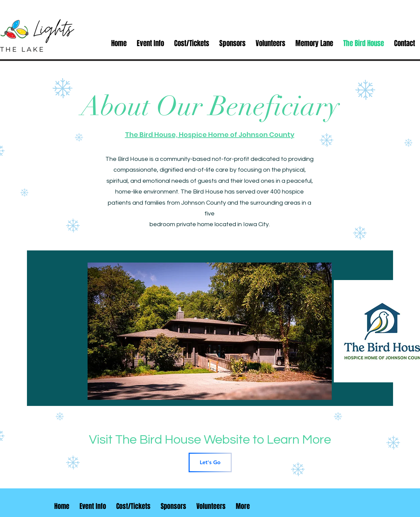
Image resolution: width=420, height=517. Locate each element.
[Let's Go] (210, 462)
